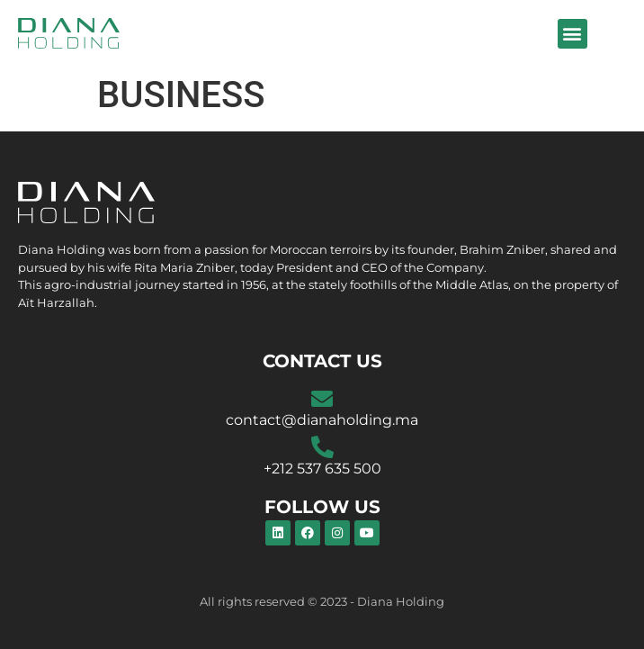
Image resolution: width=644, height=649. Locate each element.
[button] (572, 34)
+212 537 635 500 (322, 469)
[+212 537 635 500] (322, 447)
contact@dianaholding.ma (322, 420)
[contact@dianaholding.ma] (322, 399)
